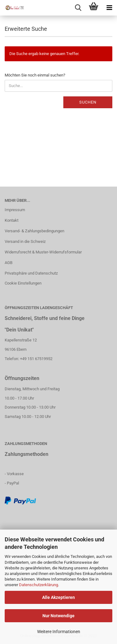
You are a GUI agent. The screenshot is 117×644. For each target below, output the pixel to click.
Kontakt (12, 220)
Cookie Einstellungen (23, 283)
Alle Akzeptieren (58, 597)
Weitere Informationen (59, 632)
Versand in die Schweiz (25, 241)
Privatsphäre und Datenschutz (31, 273)
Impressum (15, 210)
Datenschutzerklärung (39, 585)
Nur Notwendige (58, 616)
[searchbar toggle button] (78, 8)
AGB (9, 263)
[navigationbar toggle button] (109, 8)
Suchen (88, 102)
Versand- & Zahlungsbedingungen (34, 231)
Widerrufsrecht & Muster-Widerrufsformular (43, 252)
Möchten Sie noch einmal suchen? (35, 75)
